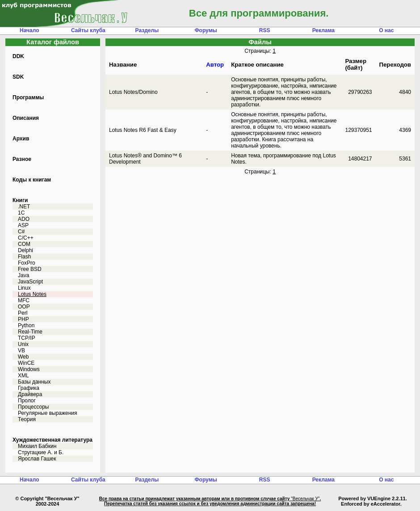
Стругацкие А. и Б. (41, 452)
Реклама (323, 30)
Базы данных (34, 382)
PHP (23, 319)
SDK (18, 77)
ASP (23, 225)
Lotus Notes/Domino (133, 92)
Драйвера (30, 394)
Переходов (395, 65)
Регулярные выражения (48, 413)
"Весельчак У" (305, 499)
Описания (26, 118)
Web (23, 357)
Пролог (27, 401)
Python (26, 325)
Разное (22, 159)
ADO (24, 219)
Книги (20, 200)
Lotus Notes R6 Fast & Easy (143, 130)
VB (21, 351)
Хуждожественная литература (52, 440)
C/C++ (26, 238)
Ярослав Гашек (37, 459)
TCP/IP (27, 338)
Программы (28, 97)
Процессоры (34, 407)
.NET (24, 207)
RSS (265, 30)
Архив (21, 139)
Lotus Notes (32, 294)
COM (24, 244)
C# (21, 232)
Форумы (206, 30)
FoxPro (27, 263)
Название (123, 65)
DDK (18, 56)
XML (23, 376)
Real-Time (30, 332)
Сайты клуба (88, 30)
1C (21, 213)
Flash (24, 257)
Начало (29, 30)
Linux (24, 288)
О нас (386, 30)
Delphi (25, 250)
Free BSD (30, 269)
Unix (23, 344)
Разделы (147, 30)
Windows (29, 369)
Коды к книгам (32, 180)
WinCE (26, 363)
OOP (24, 307)
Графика (29, 388)
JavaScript (30, 282)
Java (23, 275)
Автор (215, 65)
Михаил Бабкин (37, 446)
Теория (27, 419)
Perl (23, 313)
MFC (24, 300)
